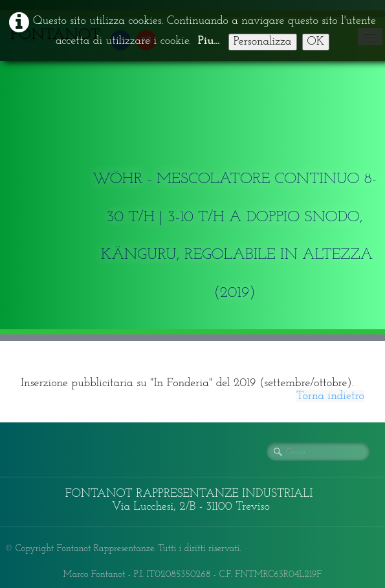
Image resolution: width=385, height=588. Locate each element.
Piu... (209, 41)
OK (316, 42)
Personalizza (263, 42)
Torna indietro (330, 396)
